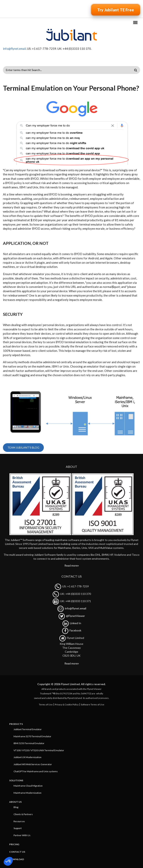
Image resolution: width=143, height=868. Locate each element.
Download (17, 859)
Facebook (75, 631)
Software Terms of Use (93, 704)
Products (16, 724)
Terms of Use (46, 704)
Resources (19, 821)
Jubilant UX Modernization (27, 757)
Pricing (14, 844)
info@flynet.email (14, 49)
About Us (15, 802)
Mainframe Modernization (27, 793)
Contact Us (17, 852)
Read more (71, 565)
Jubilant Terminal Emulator (28, 729)
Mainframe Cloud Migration (28, 786)
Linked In (76, 623)
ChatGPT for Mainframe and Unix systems (36, 771)
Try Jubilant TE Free (116, 10)
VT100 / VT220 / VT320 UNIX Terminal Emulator (39, 750)
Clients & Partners (23, 814)
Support (18, 828)
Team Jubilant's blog (23, 447)
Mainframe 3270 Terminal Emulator (32, 736)
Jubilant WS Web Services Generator (33, 764)
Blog (16, 807)
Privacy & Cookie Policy (67, 704)
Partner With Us (22, 835)
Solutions (16, 780)
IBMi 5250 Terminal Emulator (29, 743)
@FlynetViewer (75, 616)
